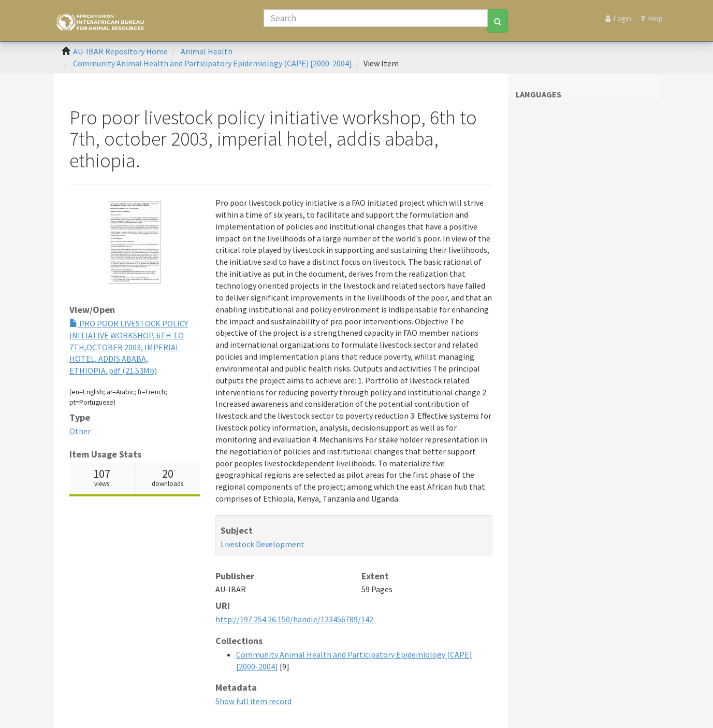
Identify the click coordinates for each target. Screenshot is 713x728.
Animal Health (207, 51)
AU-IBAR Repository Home (120, 51)
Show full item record (253, 701)
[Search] (376, 18)
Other (80, 431)
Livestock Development (263, 544)
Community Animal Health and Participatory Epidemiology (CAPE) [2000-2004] (213, 63)
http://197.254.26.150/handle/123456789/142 (294, 619)
